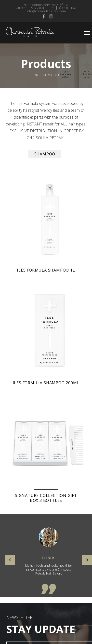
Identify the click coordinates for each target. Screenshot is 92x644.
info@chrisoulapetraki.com (46, 11)
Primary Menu (87, 33)
